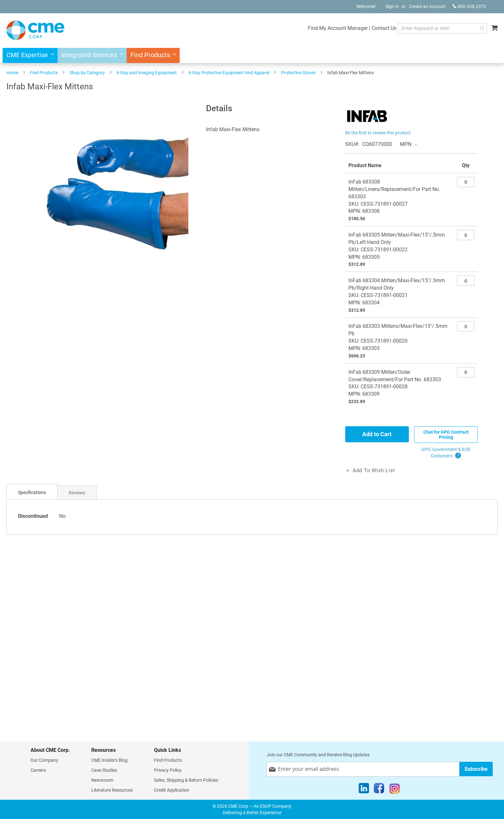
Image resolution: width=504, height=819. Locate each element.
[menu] (252, 55)
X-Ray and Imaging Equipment (147, 73)
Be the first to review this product (378, 133)
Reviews (77, 493)
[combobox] (441, 28)
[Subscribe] (476, 769)
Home (12, 73)
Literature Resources (112, 790)
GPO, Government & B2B (446, 453)
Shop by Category (87, 73)
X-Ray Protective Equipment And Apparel (229, 73)
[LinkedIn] (364, 790)
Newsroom (102, 780)
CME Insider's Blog (109, 760)
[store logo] (35, 30)
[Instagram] (395, 790)
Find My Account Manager (336, 28)
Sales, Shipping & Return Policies (186, 780)
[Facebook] (379, 790)
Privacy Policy (168, 770)
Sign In (392, 6)
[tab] (32, 493)
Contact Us (382, 28)
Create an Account (427, 6)
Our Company (44, 760)
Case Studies (104, 770)
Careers (38, 770)
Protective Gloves (298, 73)
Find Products (44, 73)
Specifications (32, 492)
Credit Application (172, 790)
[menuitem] (28, 55)
